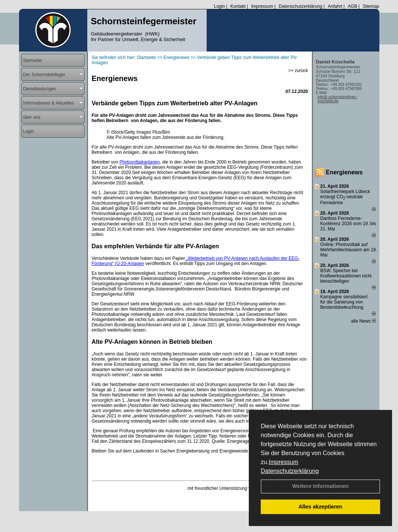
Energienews (344, 172)
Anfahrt (335, 6)
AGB (352, 6)
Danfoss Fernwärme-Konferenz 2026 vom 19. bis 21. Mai (348, 224)
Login (219, 6)
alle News (363, 321)
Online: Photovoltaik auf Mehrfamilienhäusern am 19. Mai (349, 250)
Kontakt (238, 6)
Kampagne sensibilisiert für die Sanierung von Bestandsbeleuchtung (344, 302)
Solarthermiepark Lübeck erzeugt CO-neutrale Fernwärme (345, 197)
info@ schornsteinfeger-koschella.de (338, 99)
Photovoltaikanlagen (140, 162)
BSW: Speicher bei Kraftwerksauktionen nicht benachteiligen (346, 276)
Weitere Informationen (320, 486)
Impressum (283, 462)
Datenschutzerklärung (290, 471)
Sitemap (371, 6)
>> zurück (298, 71)
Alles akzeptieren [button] (320, 507)
